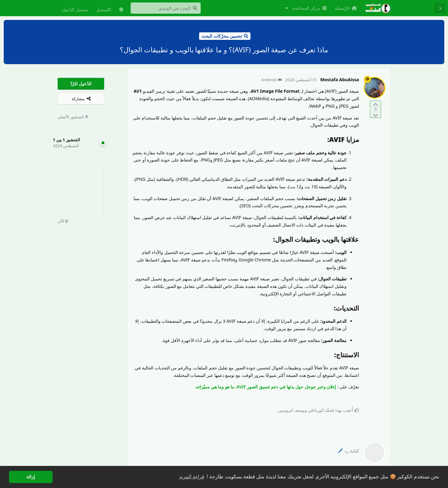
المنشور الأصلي (73, 117)
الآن (63, 221)
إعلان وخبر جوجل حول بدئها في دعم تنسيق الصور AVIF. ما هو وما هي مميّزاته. (265, 387)
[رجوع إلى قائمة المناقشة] (440, 8)
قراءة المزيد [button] (192, 477)
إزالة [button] (31, 477)
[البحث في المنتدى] (166, 8)
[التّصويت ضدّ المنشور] (376, 114)
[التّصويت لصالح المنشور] (376, 104)
